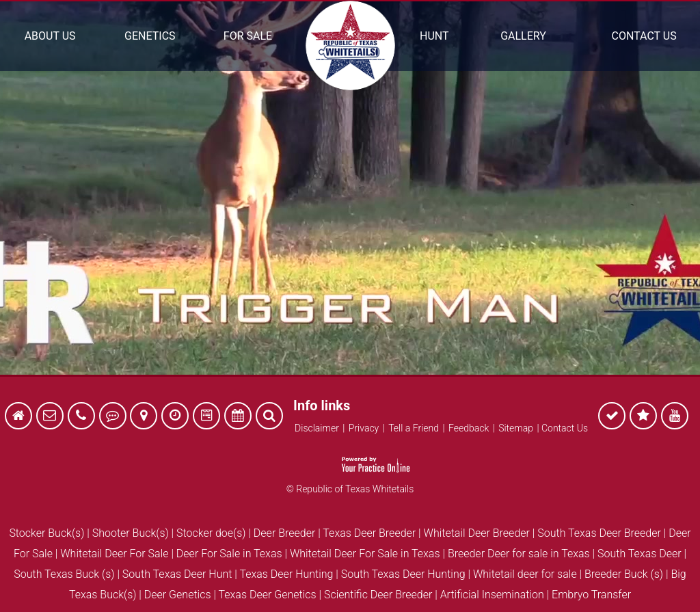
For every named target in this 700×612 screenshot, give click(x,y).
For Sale (248, 36)
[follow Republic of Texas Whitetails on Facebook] (612, 417)
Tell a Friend (414, 428)
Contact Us (644, 36)
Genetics (150, 36)
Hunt (434, 36)
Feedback (469, 428)
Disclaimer (317, 428)
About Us (50, 36)
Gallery (523, 36)
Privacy (364, 428)
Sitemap (516, 428)
